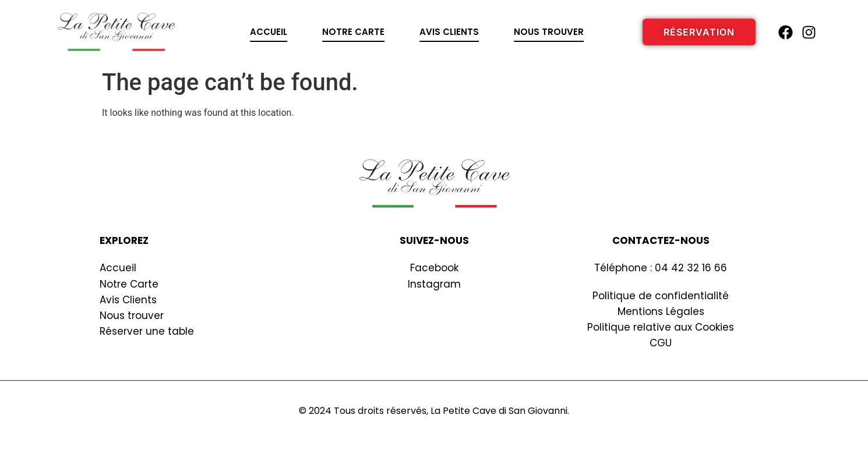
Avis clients (449, 32)
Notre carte (353, 32)
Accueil (269, 32)
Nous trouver (549, 32)
